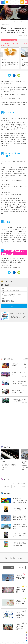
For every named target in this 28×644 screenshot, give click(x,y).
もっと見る (25, 359)
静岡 (3, 25)
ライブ (16, 487)
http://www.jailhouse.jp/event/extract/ (20, 21)
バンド (5, 483)
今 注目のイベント (8, 567)
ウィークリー (20, 567)
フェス (12, 483)
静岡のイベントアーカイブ (17, 314)
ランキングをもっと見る (20, 636)
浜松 (23, 487)
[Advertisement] (14, 340)
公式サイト (14, 306)
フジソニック (21, 483)
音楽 (8, 25)
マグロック (6, 487)
